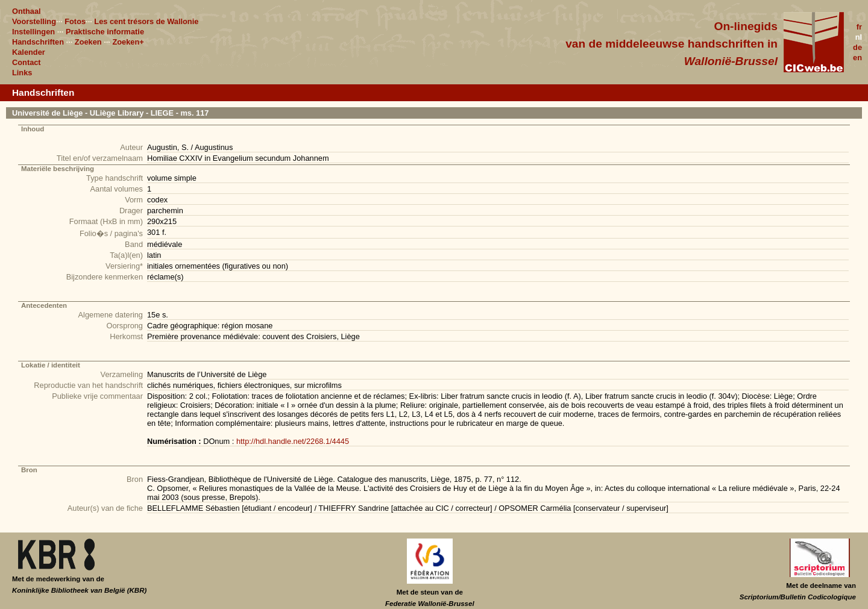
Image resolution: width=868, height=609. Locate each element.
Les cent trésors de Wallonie (146, 21)
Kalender (29, 52)
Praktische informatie (105, 32)
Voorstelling (34, 21)
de (857, 47)
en (857, 58)
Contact (27, 62)
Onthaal (27, 11)
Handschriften (38, 42)
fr (859, 27)
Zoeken (88, 42)
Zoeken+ (128, 42)
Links (22, 73)
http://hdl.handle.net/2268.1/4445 (293, 441)
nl (859, 37)
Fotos (75, 21)
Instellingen (33, 32)
